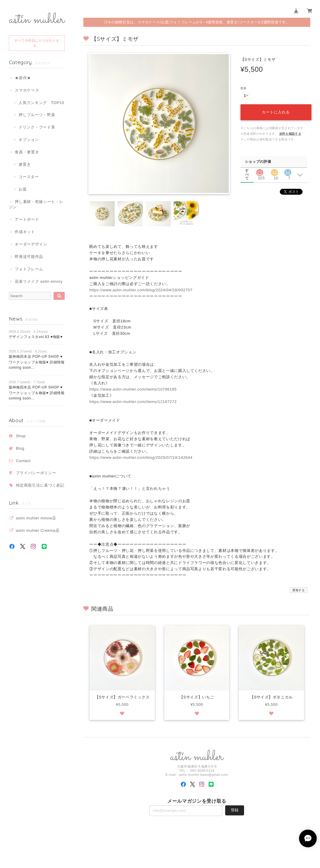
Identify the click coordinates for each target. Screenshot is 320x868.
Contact (23, 461)
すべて (247, 171)
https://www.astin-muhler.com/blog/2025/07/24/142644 (141, 457)
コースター (29, 177)
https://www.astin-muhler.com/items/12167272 (133, 402)
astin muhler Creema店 (38, 530)
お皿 (23, 189)
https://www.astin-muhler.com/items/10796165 (133, 389)
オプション (29, 140)
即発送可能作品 (29, 257)
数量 (244, 88)
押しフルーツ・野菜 (37, 115)
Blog (20, 448)
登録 (235, 811)
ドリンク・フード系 (37, 127)
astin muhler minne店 (36, 518)
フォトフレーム (29, 269)
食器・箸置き (27, 152)
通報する (299, 590)
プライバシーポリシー (36, 473)
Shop (21, 436)
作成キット (25, 232)
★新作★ (23, 78)
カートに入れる (276, 112)
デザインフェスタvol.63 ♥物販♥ (36, 337)
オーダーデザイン (31, 244)
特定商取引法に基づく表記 (40, 485)
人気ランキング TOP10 (41, 103)
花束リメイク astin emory (39, 281)
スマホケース (27, 90)
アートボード (27, 219)
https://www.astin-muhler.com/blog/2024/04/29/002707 (141, 290)
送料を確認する (290, 134)
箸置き (25, 164)
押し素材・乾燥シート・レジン (36, 204)
